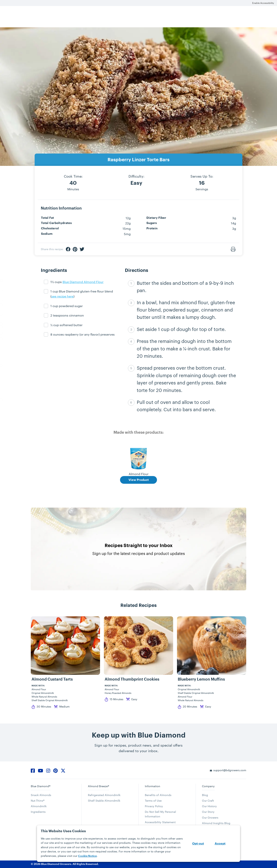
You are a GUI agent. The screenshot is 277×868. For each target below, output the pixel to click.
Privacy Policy (154, 806)
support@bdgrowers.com (230, 770)
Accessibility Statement (160, 822)
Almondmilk (39, 806)
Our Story (208, 812)
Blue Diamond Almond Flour (83, 282)
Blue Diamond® (41, 786)
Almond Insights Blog (216, 823)
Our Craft (208, 801)
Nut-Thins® (38, 801)
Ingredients (38, 812)
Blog (205, 795)
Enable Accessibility (263, 3)
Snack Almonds (41, 795)
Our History (209, 806)
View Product (139, 480)
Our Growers (210, 817)
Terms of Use (153, 801)
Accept (220, 844)
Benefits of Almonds (158, 795)
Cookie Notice (87, 856)
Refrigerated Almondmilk (104, 795)
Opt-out (198, 844)
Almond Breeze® (98, 786)
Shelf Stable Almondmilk (104, 801)
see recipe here (62, 296)
